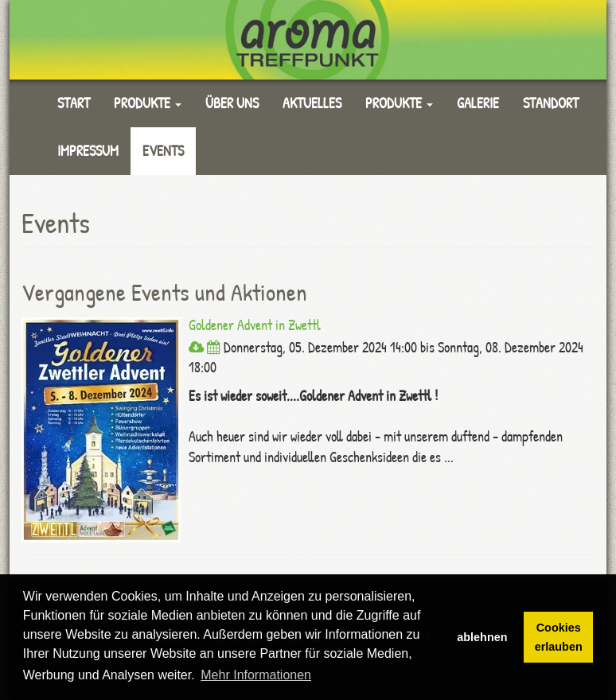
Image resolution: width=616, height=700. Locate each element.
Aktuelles (312, 103)
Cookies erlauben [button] (559, 637)
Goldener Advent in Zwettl (255, 325)
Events (163, 151)
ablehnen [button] (482, 637)
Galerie (478, 103)
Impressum (88, 151)
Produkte (148, 103)
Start (74, 103)
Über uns (232, 103)
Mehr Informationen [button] (256, 675)
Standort (551, 103)
